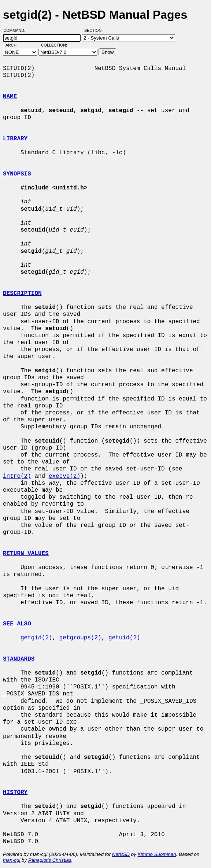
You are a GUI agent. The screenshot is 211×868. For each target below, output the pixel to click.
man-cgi (12, 860)
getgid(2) (36, 638)
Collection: (54, 45)
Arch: (15, 45)
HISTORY (15, 793)
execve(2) (64, 476)
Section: (95, 30)
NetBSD (121, 854)
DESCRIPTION (22, 293)
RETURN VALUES (26, 554)
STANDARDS (19, 659)
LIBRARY (15, 139)
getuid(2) (124, 638)
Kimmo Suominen (157, 854)
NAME (10, 97)
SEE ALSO (17, 624)
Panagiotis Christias (50, 860)
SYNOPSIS (17, 174)
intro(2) (17, 476)
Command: (17, 30)
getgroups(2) (80, 638)
